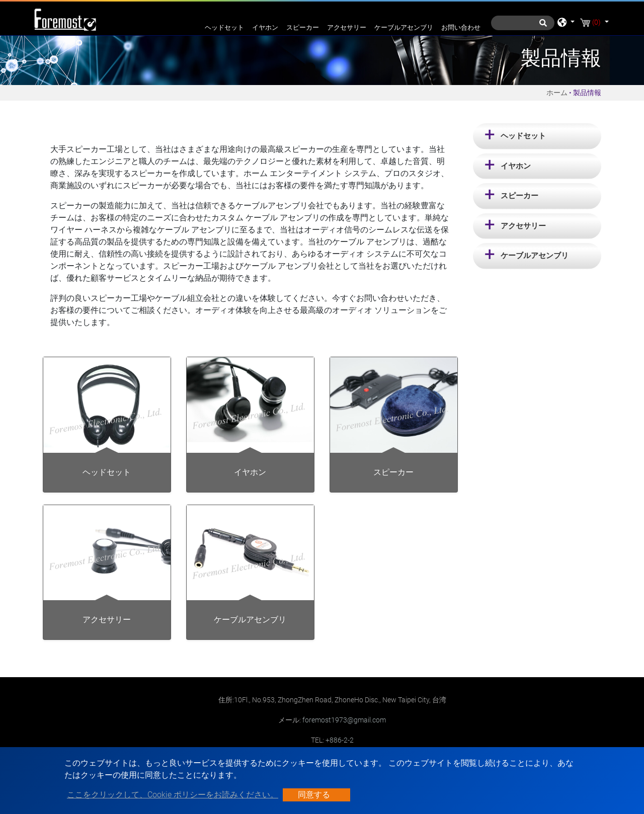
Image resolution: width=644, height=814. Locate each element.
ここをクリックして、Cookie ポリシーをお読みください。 (173, 795)
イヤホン (265, 27)
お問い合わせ (461, 27)
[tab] (537, 136)
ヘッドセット (224, 27)
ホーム (557, 93)
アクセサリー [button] (523, 226)
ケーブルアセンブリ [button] (535, 256)
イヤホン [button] (516, 166)
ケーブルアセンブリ (404, 27)
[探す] (523, 23)
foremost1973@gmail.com (344, 720)
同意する (314, 795)
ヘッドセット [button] (523, 136)
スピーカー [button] (519, 196)
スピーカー (303, 27)
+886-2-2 (340, 740)
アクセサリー (347, 27)
